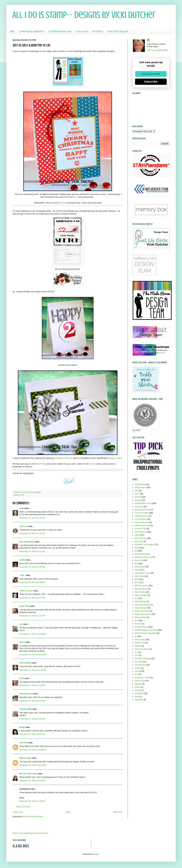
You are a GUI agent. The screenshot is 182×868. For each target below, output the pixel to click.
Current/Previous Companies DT (31, 32)
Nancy (22, 642)
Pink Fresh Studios (142, 605)
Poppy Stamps (141, 608)
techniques (139, 693)
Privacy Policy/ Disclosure (118, 32)
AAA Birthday (140, 484)
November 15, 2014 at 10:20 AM (33, 634)
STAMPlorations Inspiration (146, 630)
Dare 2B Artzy (140, 538)
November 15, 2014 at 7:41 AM (32, 616)
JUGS (63, 203)
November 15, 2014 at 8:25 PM (32, 701)
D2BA (137, 535)
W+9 (136, 674)
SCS (136, 621)
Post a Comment (23, 807)
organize (138, 684)
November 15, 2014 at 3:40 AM (32, 567)
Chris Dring (24, 606)
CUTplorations (141, 519)
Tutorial (138, 668)
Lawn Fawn (139, 576)
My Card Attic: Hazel (28, 774)
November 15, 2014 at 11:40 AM (33, 670)
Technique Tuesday (143, 658)
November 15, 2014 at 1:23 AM (32, 518)
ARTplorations (140, 488)
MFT (136, 583)
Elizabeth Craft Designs (144, 544)
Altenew (138, 500)
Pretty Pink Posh (141, 611)
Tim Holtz (138, 662)
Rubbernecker (140, 617)
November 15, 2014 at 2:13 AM (32, 551)
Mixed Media (140, 592)
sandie (22, 560)
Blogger (96, 854)
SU (136, 636)
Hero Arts (138, 560)
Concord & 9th (141, 529)
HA (136, 551)
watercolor (139, 700)
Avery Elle (139, 507)
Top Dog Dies (140, 665)
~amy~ (22, 575)
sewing (137, 687)
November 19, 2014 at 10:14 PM (33, 765)
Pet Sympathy (140, 601)
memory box (140, 681)
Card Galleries (82, 32)
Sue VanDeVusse (27, 542)
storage (138, 690)
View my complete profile (157, 50)
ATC (136, 491)
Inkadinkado (140, 567)
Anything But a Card (143, 503)
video (137, 697)
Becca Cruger (26, 758)
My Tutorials (98, 32)
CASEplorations (141, 516)
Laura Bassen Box (142, 573)
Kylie (22, 508)
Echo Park (139, 541)
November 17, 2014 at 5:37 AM (32, 734)
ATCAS (42, 464)
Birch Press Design (142, 510)
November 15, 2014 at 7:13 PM (32, 685)
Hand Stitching (141, 554)
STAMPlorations (141, 627)
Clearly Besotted (141, 522)
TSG (136, 655)
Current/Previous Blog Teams (60, 32)
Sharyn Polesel (26, 694)
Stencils (138, 646)
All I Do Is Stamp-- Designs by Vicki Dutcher (84, 15)
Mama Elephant (141, 589)
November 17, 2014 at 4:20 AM (32, 719)
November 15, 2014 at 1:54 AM (32, 533)
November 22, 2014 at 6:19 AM (32, 781)
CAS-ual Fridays (141, 513)
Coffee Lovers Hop (142, 526)
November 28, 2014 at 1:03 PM (32, 801)
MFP (136, 579)
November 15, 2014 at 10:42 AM (33, 655)
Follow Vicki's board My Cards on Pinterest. (30, 833)
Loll (21, 624)
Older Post (118, 812)
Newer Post (18, 812)
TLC (136, 652)
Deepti (22, 727)
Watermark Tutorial (142, 678)
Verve (137, 671)
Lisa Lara (24, 526)
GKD (137, 548)
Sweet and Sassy (142, 649)
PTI (136, 598)
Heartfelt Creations (142, 557)
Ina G (22, 678)
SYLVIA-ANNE (26, 709)
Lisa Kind (24, 743)
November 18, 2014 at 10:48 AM (33, 750)
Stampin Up (139, 643)
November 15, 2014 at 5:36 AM (32, 582)
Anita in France (26, 591)
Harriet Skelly (25, 663)
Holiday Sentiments (64, 458)
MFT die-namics (141, 586)
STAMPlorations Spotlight (145, 633)
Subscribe (151, 82)
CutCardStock (140, 532)
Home (12, 32)
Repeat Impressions (143, 614)
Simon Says (140, 640)
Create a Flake (115, 458)
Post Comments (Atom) (34, 817)
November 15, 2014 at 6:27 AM (32, 598)
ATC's (137, 494)
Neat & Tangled (141, 595)
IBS (136, 564)
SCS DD (138, 624)
